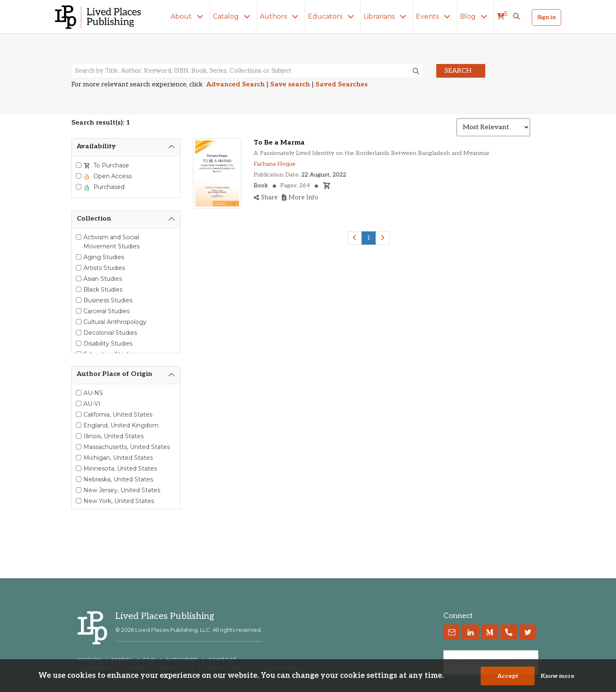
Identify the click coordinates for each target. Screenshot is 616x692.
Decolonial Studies (110, 333)
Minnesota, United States (120, 469)
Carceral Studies (106, 311)
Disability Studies (108, 344)
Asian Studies (103, 279)
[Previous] (355, 238)
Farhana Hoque (275, 164)
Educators (333, 16)
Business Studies (108, 300)
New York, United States (119, 501)
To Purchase (110, 165)
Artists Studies (104, 268)
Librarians (387, 16)
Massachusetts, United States (127, 447)
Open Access (112, 176)
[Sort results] (493, 127)
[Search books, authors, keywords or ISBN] (247, 71)
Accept (508, 676)
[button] (516, 17)
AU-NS (93, 393)
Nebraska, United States (118, 479)
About (189, 16)
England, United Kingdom (121, 425)
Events (435, 16)
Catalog (233, 16)
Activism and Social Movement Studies (111, 242)
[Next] (383, 238)
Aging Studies (104, 257)
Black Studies (103, 290)
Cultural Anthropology (115, 322)
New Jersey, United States (122, 490)
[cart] (502, 17)
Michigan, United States (118, 458)
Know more (557, 676)
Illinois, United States (114, 436)
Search (458, 71)
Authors (281, 16)
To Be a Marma (279, 143)
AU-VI (92, 404)
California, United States (118, 415)
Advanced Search (236, 85)
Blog (475, 16)
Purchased (108, 187)
